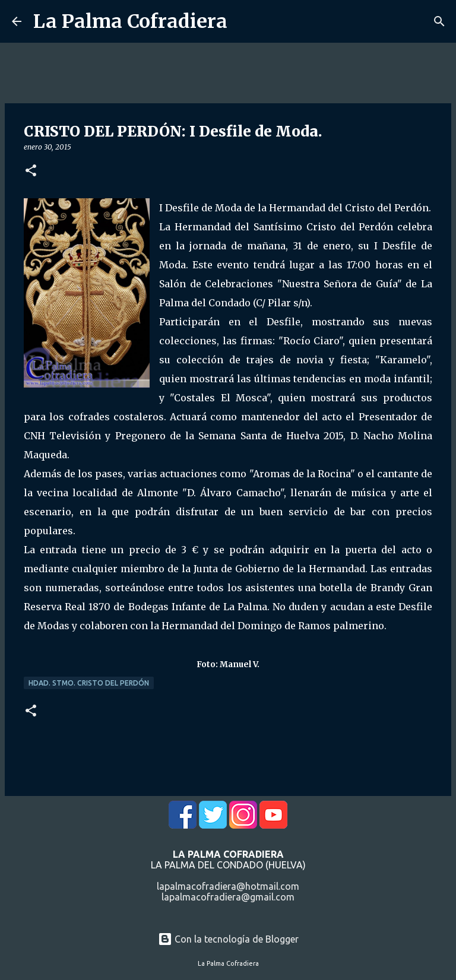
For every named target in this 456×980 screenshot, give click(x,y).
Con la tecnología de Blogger (228, 939)
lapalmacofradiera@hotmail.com (228, 886)
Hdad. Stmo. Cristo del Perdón (89, 683)
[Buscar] (439, 21)
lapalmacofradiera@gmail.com (228, 897)
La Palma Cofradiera (130, 21)
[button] (31, 171)
